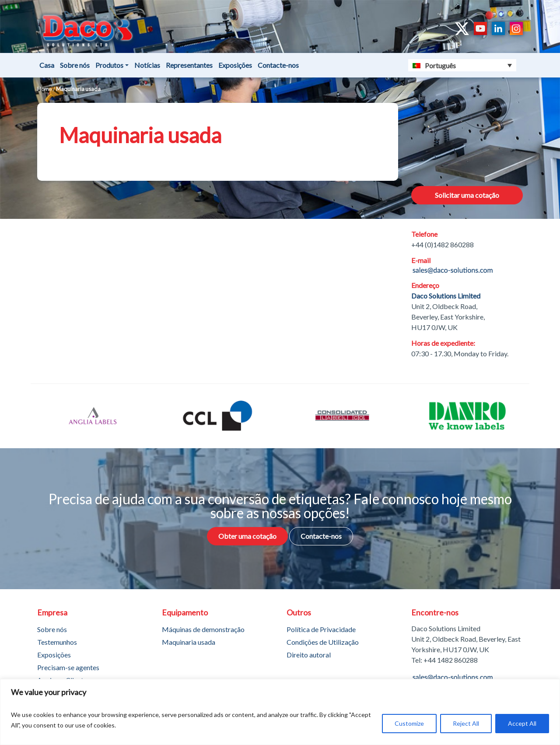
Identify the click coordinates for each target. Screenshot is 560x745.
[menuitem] (462, 65)
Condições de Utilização (323, 642)
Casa (47, 65)
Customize (409, 723)
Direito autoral (309, 655)
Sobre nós (75, 65)
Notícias (147, 65)
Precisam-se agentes (68, 667)
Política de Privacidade (321, 629)
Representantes (189, 65)
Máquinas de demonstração (203, 629)
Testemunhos (57, 642)
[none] (462, 65)
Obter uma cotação (247, 536)
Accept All (522, 723)
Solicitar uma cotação (467, 195)
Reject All (466, 723)
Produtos (109, 65)
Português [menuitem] (440, 65)
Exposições (235, 65)
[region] (280, 712)
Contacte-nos (278, 65)
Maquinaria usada (189, 642)
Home (45, 89)
